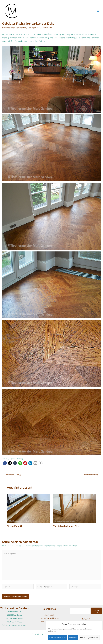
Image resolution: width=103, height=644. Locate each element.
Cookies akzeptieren (58, 637)
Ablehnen (73, 637)
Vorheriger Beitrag (12, 475)
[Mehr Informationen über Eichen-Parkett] (28, 508)
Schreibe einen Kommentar (14, 28)
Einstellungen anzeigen (89, 637)
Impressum (49, 615)
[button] (5, 463)
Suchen (97, 611)
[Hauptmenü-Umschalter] (98, 11)
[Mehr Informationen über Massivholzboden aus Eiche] (75, 508)
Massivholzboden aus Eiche (67, 526)
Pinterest (86, 619)
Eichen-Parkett (14, 526)
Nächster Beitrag (92, 475)
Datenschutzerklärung (49, 618)
